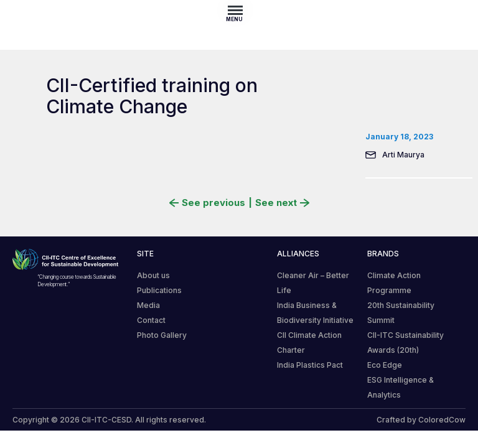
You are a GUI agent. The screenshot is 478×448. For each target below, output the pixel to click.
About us (153, 275)
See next (282, 203)
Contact (151, 320)
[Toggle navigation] (239, 10)
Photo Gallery (162, 335)
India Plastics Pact (310, 365)
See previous (207, 203)
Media (148, 305)
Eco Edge (385, 365)
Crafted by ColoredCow (421, 420)
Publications (159, 290)
